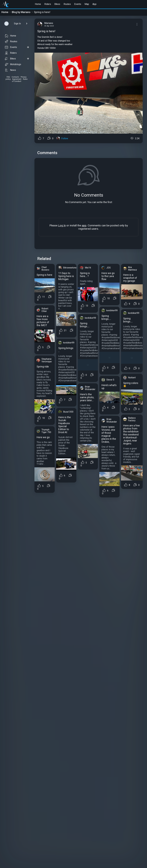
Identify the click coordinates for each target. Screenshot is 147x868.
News (10, 70)
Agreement (17, 79)
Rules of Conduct (20, 80)
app (84, 225)
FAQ (8, 77)
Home (38, 4)
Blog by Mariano (21, 12)
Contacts (15, 77)
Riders (48, 4)
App (94, 4)
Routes (67, 4)
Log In (62, 225)
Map (87, 4)
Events (78, 4)
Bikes (57, 4)
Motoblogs (13, 64)
